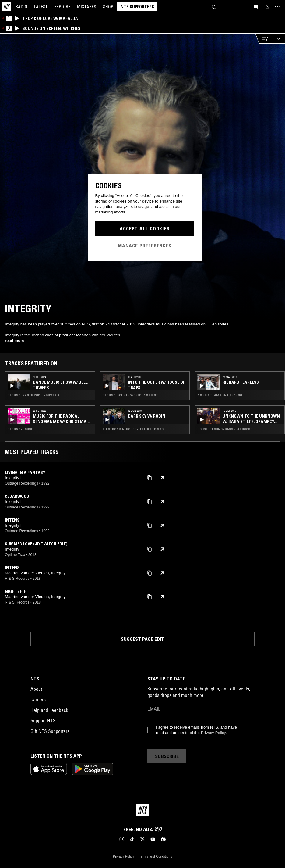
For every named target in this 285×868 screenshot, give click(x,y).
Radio (21, 7)
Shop (108, 7)
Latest (41, 7)
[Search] (214, 7)
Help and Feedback (49, 710)
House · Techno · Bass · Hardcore (225, 429)
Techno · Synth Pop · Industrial (34, 395)
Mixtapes (87, 7)
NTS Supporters (137, 7)
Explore (62, 7)
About (36, 689)
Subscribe (167, 756)
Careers (38, 699)
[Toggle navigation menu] (278, 7)
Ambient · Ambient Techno (220, 395)
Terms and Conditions (156, 856)
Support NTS (43, 720)
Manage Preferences (145, 246)
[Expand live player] (278, 39)
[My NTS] (267, 7)
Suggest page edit (142, 639)
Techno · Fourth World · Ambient (130, 395)
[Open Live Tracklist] (263, 39)
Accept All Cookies (145, 228)
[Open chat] (256, 6)
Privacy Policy (213, 733)
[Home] (7, 7)
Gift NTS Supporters (50, 731)
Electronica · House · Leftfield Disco (133, 429)
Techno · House (20, 429)
